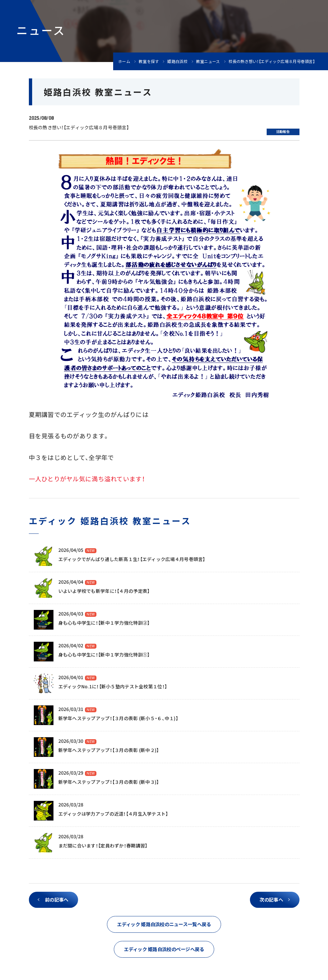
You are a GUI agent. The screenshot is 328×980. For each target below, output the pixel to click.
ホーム (124, 61)
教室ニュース (208, 61)
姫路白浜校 (177, 61)
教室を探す (149, 61)
